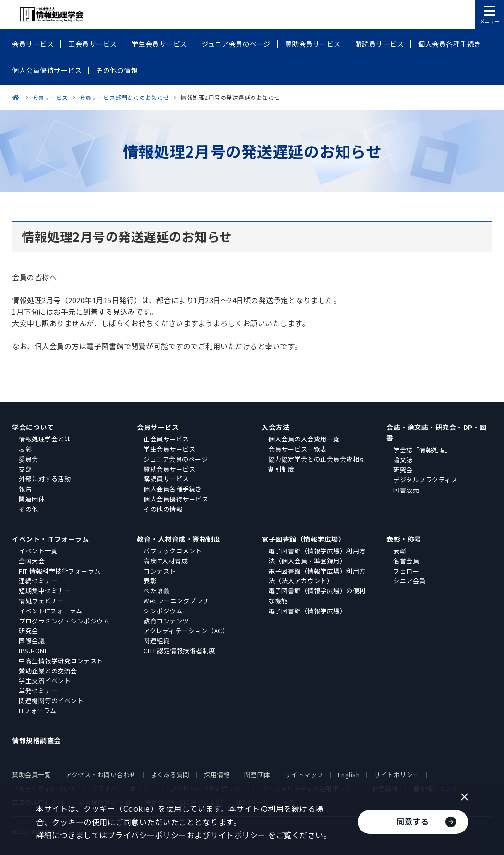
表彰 (25, 449)
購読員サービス (166, 479)
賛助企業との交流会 (48, 671)
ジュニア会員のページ (176, 459)
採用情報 (217, 775)
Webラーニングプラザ (176, 601)
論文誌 (403, 459)
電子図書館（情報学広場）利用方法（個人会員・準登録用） (317, 556)
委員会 (29, 459)
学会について (33, 427)
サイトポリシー (397, 775)
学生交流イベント (45, 680)
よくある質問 (170, 775)
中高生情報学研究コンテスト (61, 661)
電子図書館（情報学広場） (303, 539)
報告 (25, 489)
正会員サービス (166, 439)
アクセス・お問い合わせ (101, 775)
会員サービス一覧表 (298, 449)
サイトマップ (304, 775)
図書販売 (406, 490)
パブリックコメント (173, 551)
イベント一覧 (38, 551)
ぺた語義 (156, 591)
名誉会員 (406, 561)
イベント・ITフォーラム (50, 539)
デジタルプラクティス (425, 480)
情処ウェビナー (42, 601)
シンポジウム (163, 611)
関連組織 (156, 641)
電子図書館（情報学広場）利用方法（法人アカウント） (317, 576)
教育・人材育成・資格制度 (179, 539)
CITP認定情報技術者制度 (180, 651)
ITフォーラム (38, 711)
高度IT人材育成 (166, 561)
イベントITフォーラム (51, 611)
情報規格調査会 (36, 740)
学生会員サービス (169, 449)
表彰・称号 (404, 539)
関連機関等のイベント (51, 701)
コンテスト (160, 571)
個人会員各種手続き (173, 489)
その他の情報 (163, 509)
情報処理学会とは (45, 439)
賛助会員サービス (169, 469)
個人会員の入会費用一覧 (304, 439)
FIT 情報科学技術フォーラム (60, 571)
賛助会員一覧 (31, 775)
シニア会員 (409, 580)
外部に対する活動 (45, 479)
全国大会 (32, 561)
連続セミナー (38, 580)
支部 (25, 469)
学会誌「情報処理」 (422, 450)
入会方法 (276, 427)
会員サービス (158, 427)
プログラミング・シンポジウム (64, 621)
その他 (29, 509)
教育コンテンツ (166, 621)
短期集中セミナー (45, 591)
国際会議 (32, 641)
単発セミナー (38, 690)
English (349, 775)
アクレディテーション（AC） (186, 630)
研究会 (403, 470)
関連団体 (32, 499)
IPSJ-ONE (33, 651)
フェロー (406, 571)
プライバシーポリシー (147, 835)
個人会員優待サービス (176, 499)
